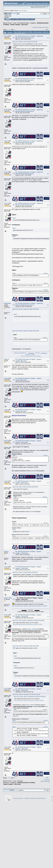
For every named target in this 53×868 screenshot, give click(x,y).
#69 (48, 380)
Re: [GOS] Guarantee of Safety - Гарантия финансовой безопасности (29, 37)
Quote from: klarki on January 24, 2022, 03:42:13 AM (26, 331)
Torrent (7, 17)
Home (8, 19)
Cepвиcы (33, 23)
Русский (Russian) (23, 23)
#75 (48, 600)
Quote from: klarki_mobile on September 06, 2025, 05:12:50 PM (28, 620)
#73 (48, 553)
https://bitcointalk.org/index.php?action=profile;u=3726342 (30, 606)
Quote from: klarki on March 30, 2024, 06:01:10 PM (25, 487)
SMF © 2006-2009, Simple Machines (36, 798)
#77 (48, 690)
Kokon (6, 551)
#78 (48, 749)
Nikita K (7, 359)
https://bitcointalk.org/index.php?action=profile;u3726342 (28, 624)
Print (47, 29)
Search (17, 19)
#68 (48, 361)
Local (15, 23)
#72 (48, 483)
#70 (48, 411)
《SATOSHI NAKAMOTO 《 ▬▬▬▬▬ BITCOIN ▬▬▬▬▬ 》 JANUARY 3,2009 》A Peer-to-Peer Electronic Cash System (30, 355)
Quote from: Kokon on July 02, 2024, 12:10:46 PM (25, 572)
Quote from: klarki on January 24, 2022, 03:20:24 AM (26, 309)
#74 (48, 568)
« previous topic (37, 27)
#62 (48, 80)
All (14, 30)
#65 (48, 174)
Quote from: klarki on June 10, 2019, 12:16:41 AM (25, 42)
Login (22, 19)
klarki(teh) (7, 303)
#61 (48, 38)
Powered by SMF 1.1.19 (20, 798)
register (25, 10)
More (32, 19)
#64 (48, 143)
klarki (6, 36)
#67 (48, 305)
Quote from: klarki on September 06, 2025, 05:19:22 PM (26, 695)
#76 (48, 616)
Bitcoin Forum (7, 23)
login (20, 10)
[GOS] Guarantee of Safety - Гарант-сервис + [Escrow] (26, 24)
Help (13, 19)
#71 (48, 442)
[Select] (46, 273)
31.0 (10, 16)
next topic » (46, 27)
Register (27, 19)
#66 (48, 205)
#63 (48, 111)
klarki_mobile (9, 598)
